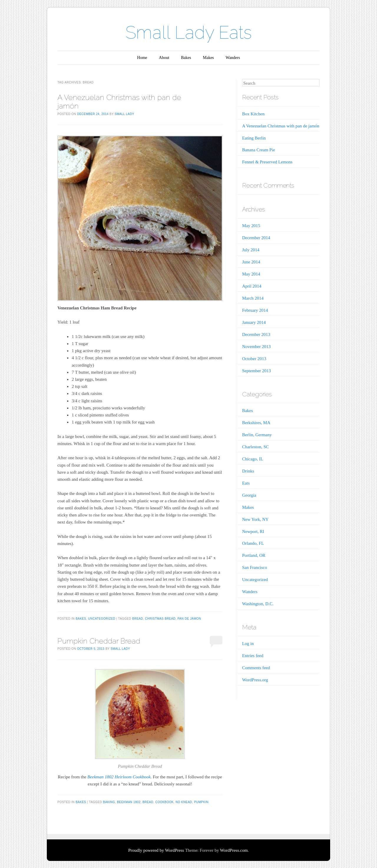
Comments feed (256, 668)
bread (138, 619)
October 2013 (254, 359)
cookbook (164, 802)
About (164, 58)
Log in (248, 644)
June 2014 (251, 262)
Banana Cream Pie (259, 150)
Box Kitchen (253, 114)
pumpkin (201, 802)
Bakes (186, 58)
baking (109, 802)
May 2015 (251, 226)
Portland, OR (254, 555)
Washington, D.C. (258, 604)
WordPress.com (234, 850)
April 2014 (252, 286)
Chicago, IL (253, 459)
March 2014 (253, 298)
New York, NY (255, 519)
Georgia (249, 495)
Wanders (233, 58)
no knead (184, 802)
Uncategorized (102, 619)
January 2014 (254, 322)
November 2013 (256, 347)
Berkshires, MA (256, 423)
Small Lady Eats (189, 32)
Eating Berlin (254, 138)
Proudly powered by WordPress (156, 850)
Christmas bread (160, 619)
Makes (208, 58)
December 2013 (256, 334)
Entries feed (253, 656)
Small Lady (124, 114)
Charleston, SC (256, 447)
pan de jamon (189, 619)
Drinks (248, 471)
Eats (246, 483)
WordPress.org (255, 680)
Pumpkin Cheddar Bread (99, 641)
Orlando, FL (253, 543)
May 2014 (251, 274)
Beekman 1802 (129, 802)
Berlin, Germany (257, 435)
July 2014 (251, 250)
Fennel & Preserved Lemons (267, 162)
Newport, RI (253, 531)
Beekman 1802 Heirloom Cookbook (119, 777)
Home (142, 58)
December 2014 (256, 238)
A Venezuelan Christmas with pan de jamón (119, 102)
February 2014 (255, 310)
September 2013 (257, 371)
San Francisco (255, 567)
